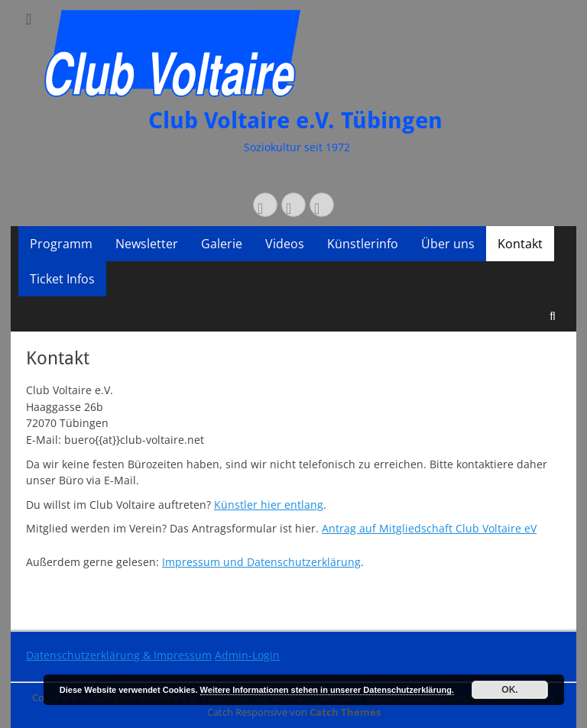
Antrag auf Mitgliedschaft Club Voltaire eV (429, 528)
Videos (285, 244)
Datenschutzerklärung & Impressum (119, 655)
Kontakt (520, 244)
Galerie (222, 244)
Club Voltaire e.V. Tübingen (295, 120)
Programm (61, 244)
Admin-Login (247, 655)
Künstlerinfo (363, 244)
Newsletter (147, 244)
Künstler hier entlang (269, 505)
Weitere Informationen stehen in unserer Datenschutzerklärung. (327, 690)
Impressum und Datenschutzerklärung (261, 562)
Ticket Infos (62, 279)
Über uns (448, 244)
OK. (509, 690)
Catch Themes (345, 712)
